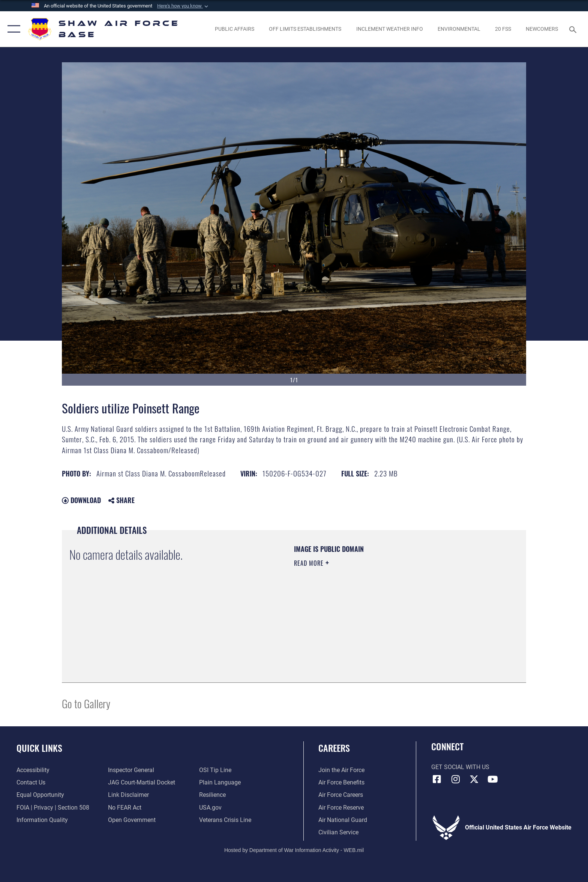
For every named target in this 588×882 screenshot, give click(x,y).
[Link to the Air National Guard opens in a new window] (343, 820)
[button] (183, 6)
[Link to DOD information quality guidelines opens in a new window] (42, 820)
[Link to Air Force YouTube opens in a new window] (493, 779)
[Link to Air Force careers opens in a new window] (341, 795)
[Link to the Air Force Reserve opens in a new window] (341, 808)
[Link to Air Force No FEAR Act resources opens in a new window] (125, 808)
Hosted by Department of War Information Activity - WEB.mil (294, 850)
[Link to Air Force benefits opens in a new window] (341, 782)
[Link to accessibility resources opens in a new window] (33, 770)
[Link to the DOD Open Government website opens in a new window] (132, 820)
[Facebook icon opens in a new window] (437, 779)
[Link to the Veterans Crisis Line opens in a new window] (225, 820)
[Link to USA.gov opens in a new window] (210, 808)
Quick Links (39, 748)
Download (81, 500)
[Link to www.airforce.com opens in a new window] (341, 770)
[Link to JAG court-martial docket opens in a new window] (142, 782)
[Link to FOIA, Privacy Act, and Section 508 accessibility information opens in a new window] (53, 808)
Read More (310, 563)
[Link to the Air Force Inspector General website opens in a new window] (131, 770)
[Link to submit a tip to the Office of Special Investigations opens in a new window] (215, 770)
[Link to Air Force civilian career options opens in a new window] (338, 832)
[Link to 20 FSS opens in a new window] (503, 29)
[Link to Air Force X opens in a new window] (474, 779)
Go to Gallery (86, 703)
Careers (334, 748)
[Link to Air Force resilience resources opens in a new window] (212, 795)
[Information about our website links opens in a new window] (128, 795)
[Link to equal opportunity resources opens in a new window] (40, 795)
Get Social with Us (460, 767)
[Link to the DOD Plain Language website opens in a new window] (220, 782)
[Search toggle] (574, 29)
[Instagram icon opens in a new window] (455, 779)
